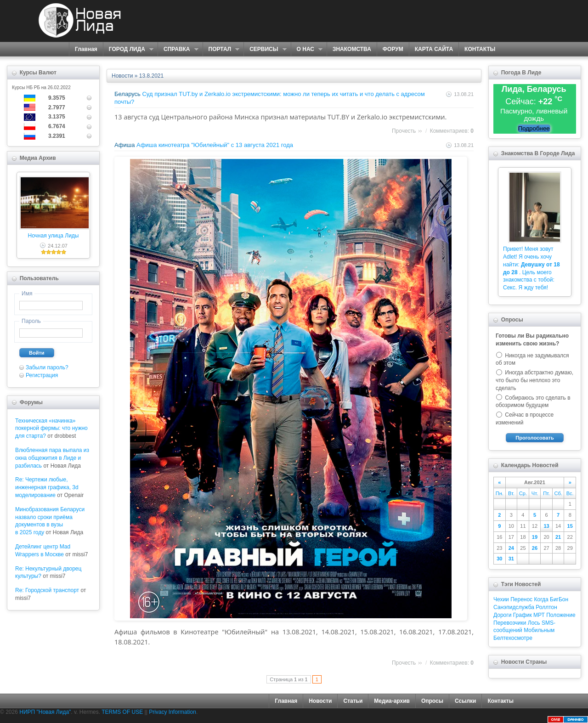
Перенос (521, 599)
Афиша (124, 145)
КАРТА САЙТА (434, 49)
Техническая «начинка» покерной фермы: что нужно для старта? (51, 429)
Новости (122, 76)
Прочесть (404, 131)
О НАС (307, 49)
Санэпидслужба (514, 607)
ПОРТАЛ (221, 49)
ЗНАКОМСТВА (352, 49)
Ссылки (465, 701)
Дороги (502, 615)
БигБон (559, 599)
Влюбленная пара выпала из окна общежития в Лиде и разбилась (52, 458)
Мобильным (539, 630)
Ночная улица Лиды (54, 236)
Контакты (500, 701)
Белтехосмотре (513, 638)
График (523, 615)
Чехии (501, 599)
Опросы (432, 701)
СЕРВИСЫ (265, 49)
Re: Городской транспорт (47, 590)
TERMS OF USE (122, 712)
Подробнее (534, 128)
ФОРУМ (393, 49)
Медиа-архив (392, 701)
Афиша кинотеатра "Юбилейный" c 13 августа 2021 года (215, 145)
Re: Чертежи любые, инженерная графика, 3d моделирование (47, 487)
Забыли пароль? (47, 367)
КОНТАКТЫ (480, 49)
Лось (534, 623)
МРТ (539, 615)
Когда (541, 599)
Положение (561, 615)
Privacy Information (172, 712)
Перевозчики (510, 623)
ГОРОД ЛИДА (128, 49)
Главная (86, 49)
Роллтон (546, 607)
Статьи (353, 701)
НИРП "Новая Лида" (45, 712)
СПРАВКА (178, 49)
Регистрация (42, 375)
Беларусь (127, 94)
